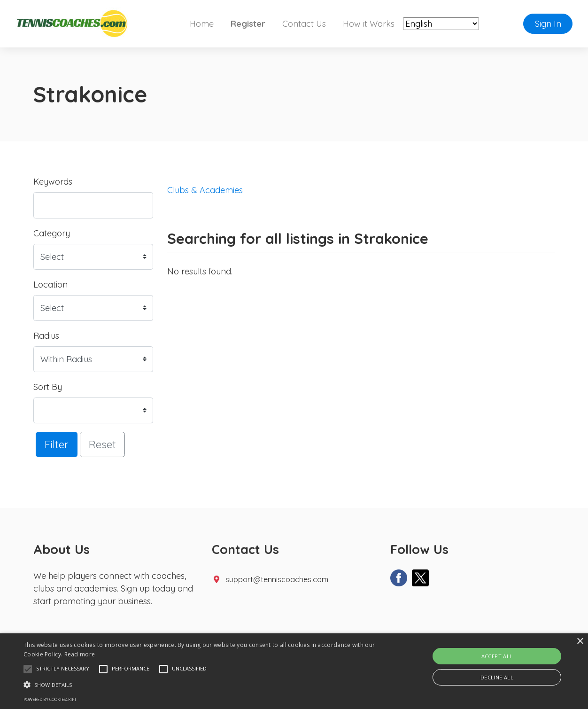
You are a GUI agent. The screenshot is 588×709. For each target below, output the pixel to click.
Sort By (48, 387)
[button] (28, 669)
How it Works (369, 24)
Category (52, 233)
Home (202, 24)
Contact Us (304, 24)
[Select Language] (441, 24)
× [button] (580, 642)
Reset (102, 444)
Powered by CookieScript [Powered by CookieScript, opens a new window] (50, 699)
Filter (57, 444)
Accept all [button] (497, 656)
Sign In (548, 24)
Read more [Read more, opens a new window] (80, 654)
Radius (46, 336)
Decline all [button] (497, 677)
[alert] (294, 671)
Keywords (53, 182)
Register (248, 24)
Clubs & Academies (205, 190)
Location (50, 284)
